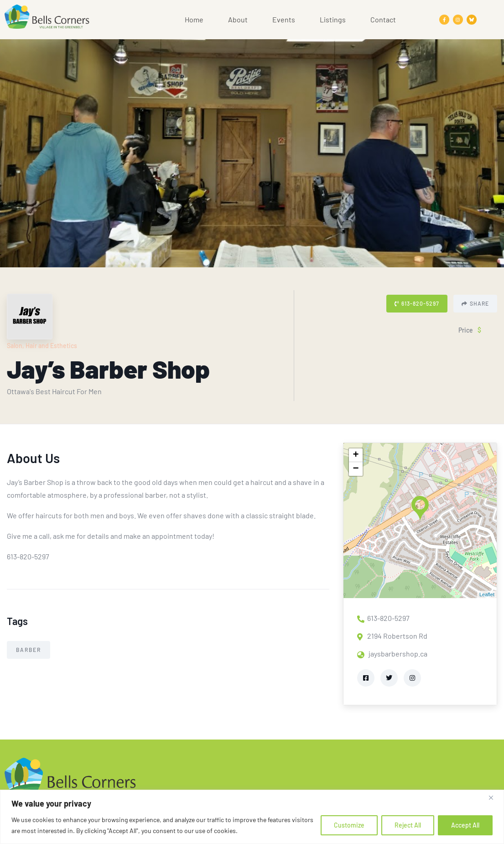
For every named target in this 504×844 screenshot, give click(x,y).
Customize (349, 825)
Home (194, 19)
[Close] (494, 797)
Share (475, 303)
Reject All (408, 825)
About (238, 19)
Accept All (465, 825)
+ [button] (356, 455)
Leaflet (487, 594)
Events (284, 19)
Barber (29, 650)
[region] (252, 817)
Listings (333, 19)
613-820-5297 (417, 303)
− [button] (356, 469)
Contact (383, 19)
